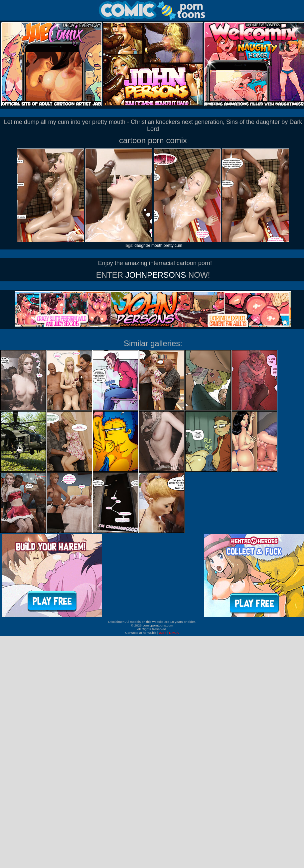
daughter (142, 245)
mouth (157, 245)
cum (178, 245)
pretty (169, 245)
